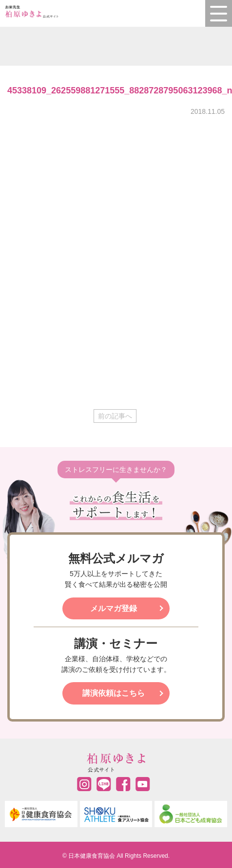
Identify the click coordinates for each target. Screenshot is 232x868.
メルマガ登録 (114, 608)
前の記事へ (115, 416)
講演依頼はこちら (114, 693)
